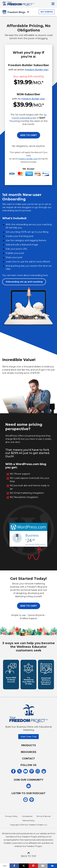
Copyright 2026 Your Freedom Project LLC (29, 825)
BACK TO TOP (29, 854)
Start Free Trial (28, 737)
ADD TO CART (29, 135)
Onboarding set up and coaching (24, 282)
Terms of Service (43, 816)
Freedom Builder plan (37, 70)
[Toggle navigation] (53, 4)
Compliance (27, 816)
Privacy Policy (11, 816)
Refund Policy (29, 820)
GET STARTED (47, 12)
